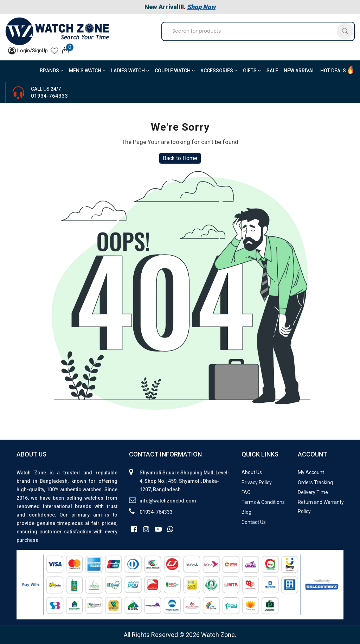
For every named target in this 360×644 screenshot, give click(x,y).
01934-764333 (49, 96)
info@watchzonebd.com (168, 501)
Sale (272, 71)
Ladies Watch (130, 71)
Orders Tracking (315, 482)
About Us (252, 472)
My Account (311, 472)
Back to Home (180, 158)
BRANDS (52, 71)
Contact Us (254, 522)
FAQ (246, 492)
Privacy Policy (257, 482)
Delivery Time (313, 492)
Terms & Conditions (263, 502)
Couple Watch (175, 71)
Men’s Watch (87, 71)
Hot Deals (333, 71)
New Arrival (299, 71)
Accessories (219, 71)
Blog (246, 512)
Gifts (252, 71)
